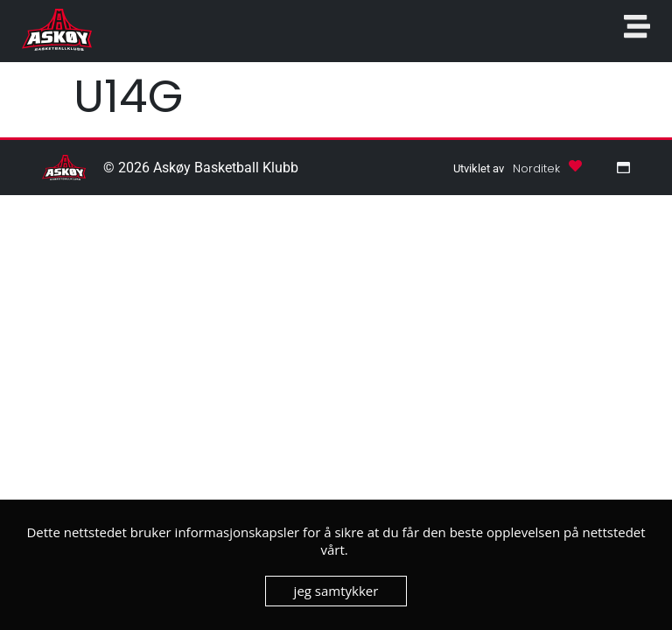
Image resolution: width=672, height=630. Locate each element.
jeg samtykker (336, 591)
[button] (536, 167)
